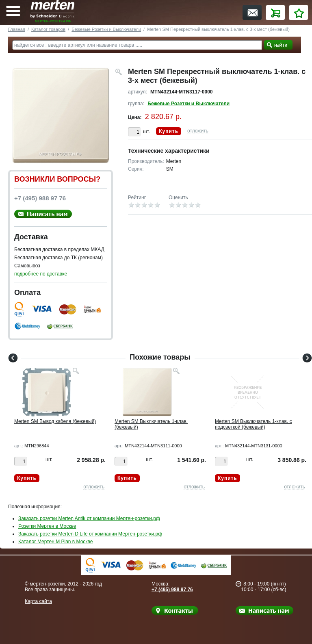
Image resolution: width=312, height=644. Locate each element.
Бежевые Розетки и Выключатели (106, 29)
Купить (169, 131)
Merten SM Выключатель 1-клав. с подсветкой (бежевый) (253, 424)
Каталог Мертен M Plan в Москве (56, 542)
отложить (198, 131)
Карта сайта (38, 601)
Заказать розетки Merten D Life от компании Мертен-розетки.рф (90, 534)
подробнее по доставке (41, 274)
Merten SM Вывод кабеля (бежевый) (55, 421)
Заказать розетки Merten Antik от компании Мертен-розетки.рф (89, 518)
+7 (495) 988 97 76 (172, 590)
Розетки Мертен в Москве (47, 526)
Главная (17, 29)
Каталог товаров (48, 29)
